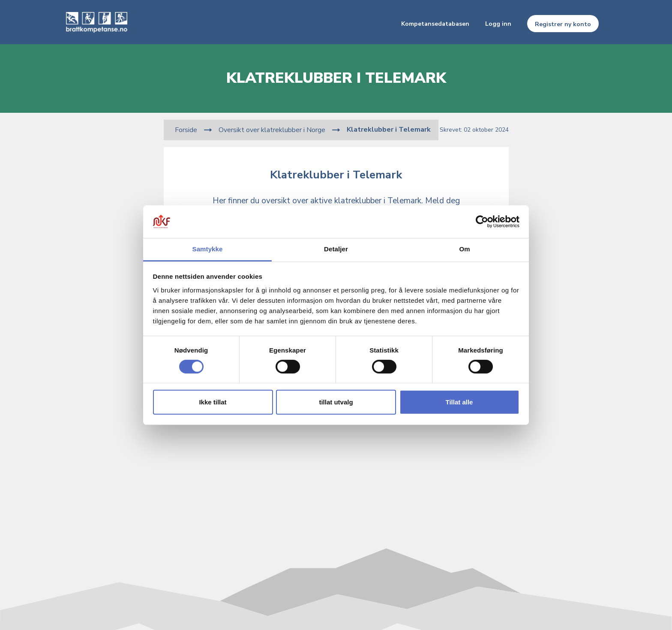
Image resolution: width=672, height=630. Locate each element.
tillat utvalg (336, 402)
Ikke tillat (213, 402)
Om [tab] (464, 249)
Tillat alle (459, 402)
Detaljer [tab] (336, 249)
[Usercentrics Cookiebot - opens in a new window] (482, 222)
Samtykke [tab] (208, 249)
